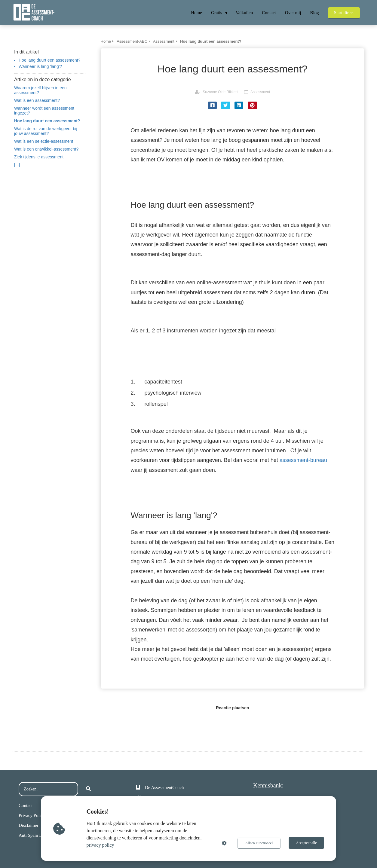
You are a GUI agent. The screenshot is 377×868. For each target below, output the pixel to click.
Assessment (260, 92)
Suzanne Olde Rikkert (220, 92)
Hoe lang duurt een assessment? (49, 60)
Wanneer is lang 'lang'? (40, 66)
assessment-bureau (303, 460)
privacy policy (101, 845)
